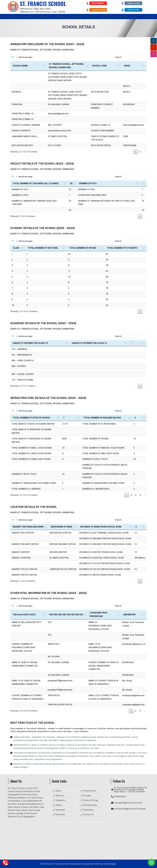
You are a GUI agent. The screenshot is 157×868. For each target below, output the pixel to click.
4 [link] (140, 495)
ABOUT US (29, 16)
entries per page (26, 57)
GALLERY (136, 16)
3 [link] (136, 495)
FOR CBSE (15, 16)
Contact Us (150, 16)
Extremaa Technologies (105, 864)
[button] (43, 66)
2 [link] (140, 152)
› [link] (145, 152)
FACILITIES (106, 16)
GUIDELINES (91, 16)
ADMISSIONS (60, 16)
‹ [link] (131, 152)
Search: (117, 57)
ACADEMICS (44, 16)
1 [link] (136, 152)
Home (4, 16)
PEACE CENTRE (122, 16)
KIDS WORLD (76, 16)
